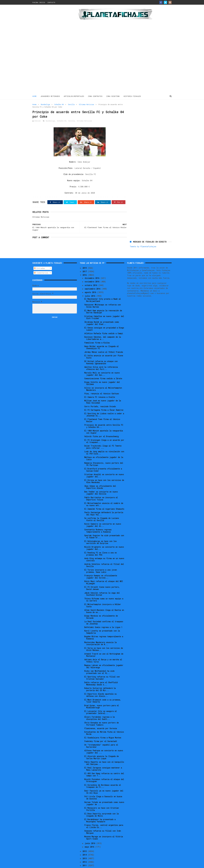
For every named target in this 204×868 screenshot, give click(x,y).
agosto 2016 (91, 284)
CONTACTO (51, 2)
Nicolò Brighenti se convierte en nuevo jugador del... (104, 539)
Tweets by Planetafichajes (143, 110)
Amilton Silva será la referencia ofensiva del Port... (101, 359)
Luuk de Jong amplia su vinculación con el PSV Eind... (104, 444)
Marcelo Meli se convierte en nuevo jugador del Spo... (102, 365)
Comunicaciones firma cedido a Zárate (103, 370)
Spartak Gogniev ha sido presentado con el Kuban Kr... (104, 528)
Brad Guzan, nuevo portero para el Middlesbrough (102, 698)
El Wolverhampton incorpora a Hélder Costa (103, 597)
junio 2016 (90, 835)
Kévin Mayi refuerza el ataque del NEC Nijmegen (104, 574)
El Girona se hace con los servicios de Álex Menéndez (104, 473)
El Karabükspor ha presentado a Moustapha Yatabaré (100, 812)
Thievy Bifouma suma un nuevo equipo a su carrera (104, 591)
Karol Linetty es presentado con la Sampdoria (102, 623)
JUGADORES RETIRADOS (50, 96)
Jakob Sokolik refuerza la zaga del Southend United (102, 585)
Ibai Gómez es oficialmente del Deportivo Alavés (100, 478)
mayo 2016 (90, 838)
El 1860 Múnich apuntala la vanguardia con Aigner (104, 423)
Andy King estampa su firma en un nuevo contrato (104, 551)
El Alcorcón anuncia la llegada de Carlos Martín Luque (101, 749)
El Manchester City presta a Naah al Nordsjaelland (103, 291)
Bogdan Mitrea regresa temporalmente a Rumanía (104, 629)
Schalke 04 (59, 104)
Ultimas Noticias (87, 104)
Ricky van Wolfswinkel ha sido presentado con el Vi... (99, 663)
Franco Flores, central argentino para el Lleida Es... (104, 818)
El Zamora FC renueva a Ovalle (100, 388)
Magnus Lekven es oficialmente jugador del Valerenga (104, 658)
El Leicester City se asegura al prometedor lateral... (101, 704)
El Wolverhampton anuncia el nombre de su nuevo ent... (104, 496)
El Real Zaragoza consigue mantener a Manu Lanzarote (103, 760)
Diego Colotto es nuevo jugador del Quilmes (102, 375)
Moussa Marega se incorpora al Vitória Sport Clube (104, 829)
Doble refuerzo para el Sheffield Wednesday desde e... (101, 675)
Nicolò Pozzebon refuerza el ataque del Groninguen (104, 772)
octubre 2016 (91, 277)
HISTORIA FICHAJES (132, 96)
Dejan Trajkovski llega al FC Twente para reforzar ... (103, 438)
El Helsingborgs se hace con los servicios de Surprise (100, 534)
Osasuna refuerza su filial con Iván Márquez (103, 823)
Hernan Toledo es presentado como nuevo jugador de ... (104, 795)
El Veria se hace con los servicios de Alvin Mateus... (104, 640)
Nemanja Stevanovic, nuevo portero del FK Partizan (104, 455)
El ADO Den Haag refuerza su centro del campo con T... (104, 766)
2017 (85, 263)
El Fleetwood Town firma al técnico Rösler (102, 412)
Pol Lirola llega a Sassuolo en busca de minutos (103, 789)
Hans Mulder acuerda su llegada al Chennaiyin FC (101, 339)
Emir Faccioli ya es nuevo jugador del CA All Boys (104, 783)
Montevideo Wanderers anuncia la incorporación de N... (100, 635)
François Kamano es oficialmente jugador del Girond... (101, 568)
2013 (85, 850)
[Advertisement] (51, 50)
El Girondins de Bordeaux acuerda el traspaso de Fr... (103, 777)
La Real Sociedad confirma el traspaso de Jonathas (104, 614)
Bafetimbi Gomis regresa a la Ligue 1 (103, 619)
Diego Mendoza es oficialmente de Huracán (101, 608)
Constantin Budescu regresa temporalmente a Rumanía (98, 522)
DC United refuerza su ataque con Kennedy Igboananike (101, 354)
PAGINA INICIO (39, 2)
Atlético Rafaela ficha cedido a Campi (104, 325)
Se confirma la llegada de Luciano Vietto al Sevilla (102, 511)
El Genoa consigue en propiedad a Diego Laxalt (104, 320)
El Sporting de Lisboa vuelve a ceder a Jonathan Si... (104, 406)
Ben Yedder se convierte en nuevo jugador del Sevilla (101, 484)
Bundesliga (45, 104)
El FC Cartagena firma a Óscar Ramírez (104, 401)
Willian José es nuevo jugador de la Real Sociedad (103, 393)
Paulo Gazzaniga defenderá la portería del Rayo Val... (104, 505)
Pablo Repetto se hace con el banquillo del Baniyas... (104, 754)
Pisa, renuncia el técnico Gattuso (102, 385)
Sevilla (71, 104)
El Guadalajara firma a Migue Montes (103, 729)
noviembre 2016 (93, 273)
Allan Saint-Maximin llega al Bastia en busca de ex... (104, 602)
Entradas (39, 260)
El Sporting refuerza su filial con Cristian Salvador (102, 669)
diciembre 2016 (93, 269)
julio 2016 (90, 287)
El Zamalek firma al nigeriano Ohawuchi (104, 500)
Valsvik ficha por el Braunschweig (101, 428)
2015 (85, 843)
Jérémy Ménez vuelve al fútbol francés (104, 343)
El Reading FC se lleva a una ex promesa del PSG (101, 545)
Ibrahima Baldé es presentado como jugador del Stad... (102, 314)
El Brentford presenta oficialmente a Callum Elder (103, 461)
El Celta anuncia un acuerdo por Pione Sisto (104, 348)
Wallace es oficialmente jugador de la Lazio (104, 450)
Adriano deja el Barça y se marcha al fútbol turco (103, 652)
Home (35, 96)
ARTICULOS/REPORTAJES (74, 96)
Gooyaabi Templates (78, 865)
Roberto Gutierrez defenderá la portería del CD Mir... (100, 681)
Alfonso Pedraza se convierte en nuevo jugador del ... (104, 743)
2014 (85, 846)
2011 (85, 857)
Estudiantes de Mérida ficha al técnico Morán (104, 724)
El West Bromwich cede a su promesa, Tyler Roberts (103, 692)
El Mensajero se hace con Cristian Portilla (102, 800)
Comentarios (41, 264)
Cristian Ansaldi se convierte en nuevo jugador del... (104, 467)
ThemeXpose (48, 865)
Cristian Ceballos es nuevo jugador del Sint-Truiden (104, 309)
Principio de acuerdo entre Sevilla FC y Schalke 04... (104, 417)
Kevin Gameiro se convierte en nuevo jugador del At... (103, 516)
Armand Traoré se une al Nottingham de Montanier (104, 646)
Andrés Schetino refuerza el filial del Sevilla (104, 556)
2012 (85, 853)
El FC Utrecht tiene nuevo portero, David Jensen (102, 580)
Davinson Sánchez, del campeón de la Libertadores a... (103, 329)
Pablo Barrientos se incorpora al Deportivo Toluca (101, 490)
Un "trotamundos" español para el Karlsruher (101, 737)
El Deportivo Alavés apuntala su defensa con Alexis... (100, 686)
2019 (85, 259)
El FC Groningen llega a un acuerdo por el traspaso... (104, 432)
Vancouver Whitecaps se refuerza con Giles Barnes (103, 297)
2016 (85, 266)
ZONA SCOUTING (113, 96)
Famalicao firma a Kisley (97, 334)
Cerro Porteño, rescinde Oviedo (100, 398)
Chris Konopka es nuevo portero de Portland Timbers (101, 715)
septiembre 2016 (93, 280)
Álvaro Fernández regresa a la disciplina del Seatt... (99, 709)
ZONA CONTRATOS (95, 96)
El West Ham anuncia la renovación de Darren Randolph (103, 303)
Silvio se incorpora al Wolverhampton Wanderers (103, 380)
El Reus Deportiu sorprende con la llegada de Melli (101, 806)
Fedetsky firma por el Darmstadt (101, 733)
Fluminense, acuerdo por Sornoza (101, 720)
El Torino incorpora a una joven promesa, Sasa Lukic (101, 562)
